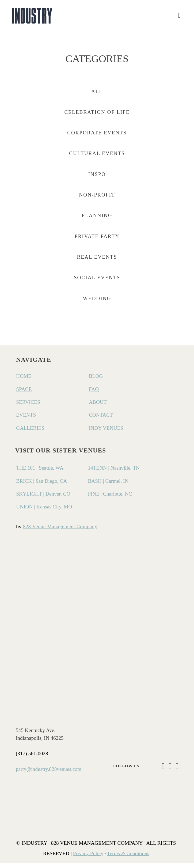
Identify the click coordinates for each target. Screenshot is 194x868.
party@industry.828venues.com (49, 774)
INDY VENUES (106, 433)
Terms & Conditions (128, 858)
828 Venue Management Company (60, 532)
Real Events (97, 262)
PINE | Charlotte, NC (110, 499)
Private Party (97, 241)
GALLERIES (30, 433)
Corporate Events (97, 138)
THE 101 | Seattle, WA (40, 473)
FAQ (94, 394)
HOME (24, 381)
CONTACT (101, 420)
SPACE (24, 394)
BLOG (96, 381)
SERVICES (28, 407)
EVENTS (26, 420)
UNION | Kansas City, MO (44, 512)
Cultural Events (97, 159)
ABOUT (98, 407)
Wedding (97, 303)
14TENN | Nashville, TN (114, 473)
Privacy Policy (88, 858)
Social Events (97, 283)
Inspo (97, 179)
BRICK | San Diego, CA (41, 486)
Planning (97, 221)
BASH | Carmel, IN (108, 486)
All (97, 97)
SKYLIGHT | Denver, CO (43, 499)
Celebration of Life (97, 117)
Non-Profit (97, 200)
